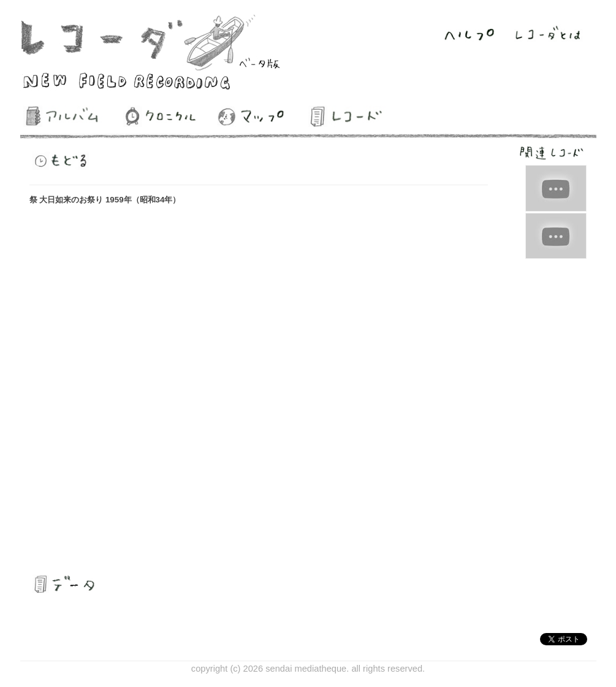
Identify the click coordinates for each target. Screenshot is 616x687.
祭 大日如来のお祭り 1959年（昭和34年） (105, 200)
